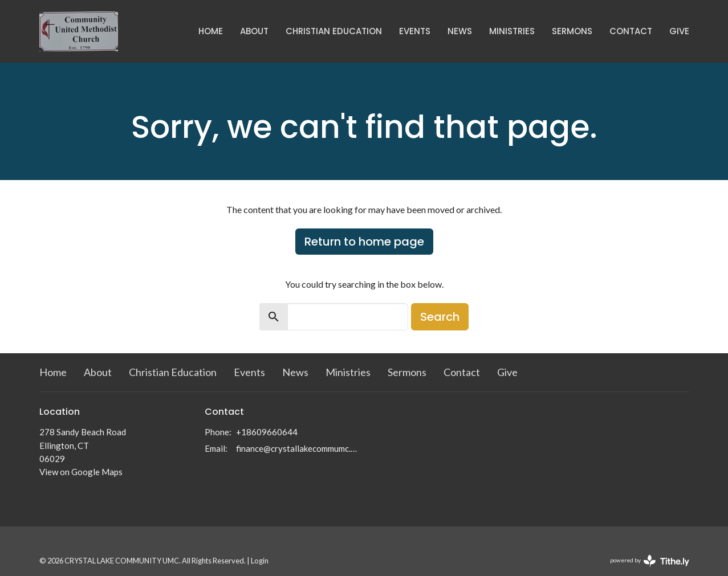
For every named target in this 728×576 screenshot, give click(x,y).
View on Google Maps (81, 472)
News (460, 31)
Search (440, 317)
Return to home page (364, 242)
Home (211, 31)
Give (679, 31)
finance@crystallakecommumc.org (297, 448)
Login (260, 561)
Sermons (572, 31)
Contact (631, 31)
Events (415, 31)
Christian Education (334, 31)
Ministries (512, 31)
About (254, 31)
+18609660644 (267, 432)
